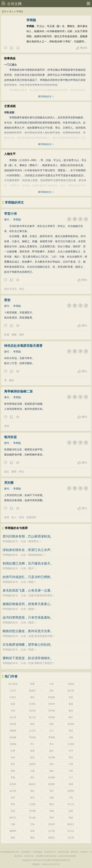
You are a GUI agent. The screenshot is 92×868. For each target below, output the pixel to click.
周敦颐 (13, 731)
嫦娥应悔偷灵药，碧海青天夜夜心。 (28, 604)
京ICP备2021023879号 (60, 860)
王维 (71, 764)
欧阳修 (52, 697)
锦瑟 (31, 582)
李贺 (52, 818)
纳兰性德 (13, 684)
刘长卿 (52, 757)
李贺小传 (11, 214)
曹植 (32, 838)
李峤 (13, 804)
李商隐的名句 (10, 541)
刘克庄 (13, 697)
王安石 (13, 691)
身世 (21, 335)
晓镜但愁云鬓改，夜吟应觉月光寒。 (28, 631)
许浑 (71, 751)
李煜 (71, 731)
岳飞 (52, 731)
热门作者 (11, 676)
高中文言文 (11, 289)
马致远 (71, 684)
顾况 (52, 804)
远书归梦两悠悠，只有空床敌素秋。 (28, 617)
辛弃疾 (32, 704)
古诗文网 (14, 4)
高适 (13, 811)
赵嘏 (71, 811)
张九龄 (32, 818)
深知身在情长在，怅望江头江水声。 (28, 550)
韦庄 (52, 791)
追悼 (7, 517)
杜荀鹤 (52, 777)
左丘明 (52, 831)
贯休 (71, 757)
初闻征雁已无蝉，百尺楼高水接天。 (28, 563)
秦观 (71, 704)
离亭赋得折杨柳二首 (18, 391)
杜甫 (13, 751)
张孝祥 (52, 704)
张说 (32, 797)
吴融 (52, 797)
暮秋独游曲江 (36, 555)
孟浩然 (13, 784)
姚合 (52, 751)
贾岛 (13, 764)
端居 (31, 623)
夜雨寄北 (34, 541)
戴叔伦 (32, 784)
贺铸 (52, 724)
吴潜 (13, 711)
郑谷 (32, 777)
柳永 (71, 717)
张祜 (32, 791)
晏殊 (71, 711)
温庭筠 (32, 764)
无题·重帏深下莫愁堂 (40, 663)
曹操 (13, 838)
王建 (32, 771)
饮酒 (7, 335)
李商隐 (20, 11)
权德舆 (52, 784)
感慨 (14, 335)
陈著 (13, 704)
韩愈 (13, 771)
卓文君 (71, 838)
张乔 (13, 797)
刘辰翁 (32, 711)
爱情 (14, 472)
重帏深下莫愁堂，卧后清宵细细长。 (28, 658)
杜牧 (13, 757)
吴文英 (13, 717)
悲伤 (21, 517)
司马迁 (71, 831)
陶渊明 (13, 831)
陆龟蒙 (13, 737)
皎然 (32, 757)
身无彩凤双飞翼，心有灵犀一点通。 (28, 590)
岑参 (71, 771)
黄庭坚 (32, 691)
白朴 (52, 684)
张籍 (32, 751)
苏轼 (52, 691)
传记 (22, 289)
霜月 (31, 568)
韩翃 (71, 818)
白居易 (71, 744)
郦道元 (71, 824)
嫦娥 (31, 609)
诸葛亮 (52, 838)
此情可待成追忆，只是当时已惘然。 (28, 577)
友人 (14, 517)
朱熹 (71, 697)
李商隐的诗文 (14, 202)
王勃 (32, 824)
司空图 (32, 811)
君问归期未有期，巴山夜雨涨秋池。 (28, 536)
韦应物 (32, 737)
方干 (71, 777)
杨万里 (71, 691)
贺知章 (52, 824)
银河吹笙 (11, 437)
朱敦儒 (52, 717)
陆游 (32, 697)
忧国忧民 (31, 517)
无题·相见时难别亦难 (40, 636)
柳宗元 (13, 818)
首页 (4, 11)
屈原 (32, 831)
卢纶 (71, 797)
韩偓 (71, 784)
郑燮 (32, 684)
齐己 (32, 744)
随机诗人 (18, 48)
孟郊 (52, 764)
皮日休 (13, 791)
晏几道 (32, 717)
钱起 (52, 771)
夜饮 (7, 300)
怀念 (21, 472)
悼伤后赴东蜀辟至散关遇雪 (23, 346)
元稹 (71, 737)
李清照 (71, 724)
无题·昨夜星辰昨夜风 (40, 595)
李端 (52, 811)
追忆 (7, 472)
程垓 (32, 724)
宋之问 (71, 804)
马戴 (13, 824)
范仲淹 (52, 711)
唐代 (7, 220)
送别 (7, 426)
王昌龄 (32, 804)
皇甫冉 (71, 791)
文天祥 (32, 731)
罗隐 (13, 777)
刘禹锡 (13, 744)
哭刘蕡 (9, 483)
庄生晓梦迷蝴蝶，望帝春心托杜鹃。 (28, 645)
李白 (52, 744)
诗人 (11, 11)
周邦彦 (13, 724)
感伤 (11, 380)
